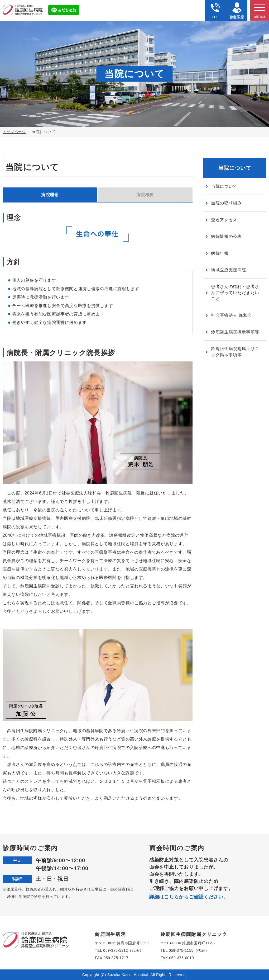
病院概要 (145, 195)
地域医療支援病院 (229, 270)
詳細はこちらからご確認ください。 (189, 897)
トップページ (14, 132)
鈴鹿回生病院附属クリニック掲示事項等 (235, 352)
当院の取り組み (226, 203)
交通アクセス (224, 220)
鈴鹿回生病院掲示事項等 (235, 332)
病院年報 (220, 253)
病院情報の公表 (226, 236)
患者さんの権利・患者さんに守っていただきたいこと (235, 293)
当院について (224, 186)
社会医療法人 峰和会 (231, 315)
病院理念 (50, 195)
